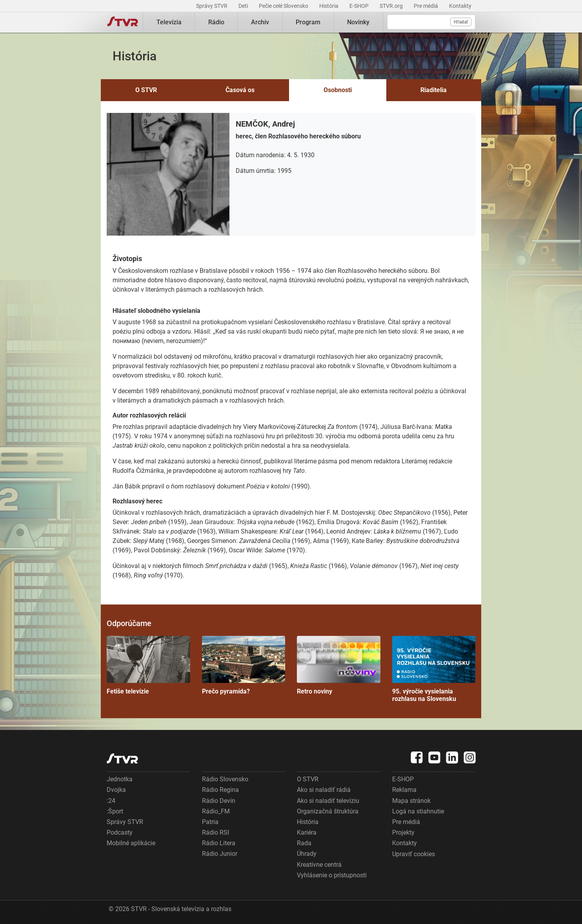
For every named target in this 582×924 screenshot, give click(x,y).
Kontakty (460, 6)
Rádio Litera (219, 843)
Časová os (240, 90)
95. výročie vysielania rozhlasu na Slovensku (434, 669)
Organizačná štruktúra (328, 811)
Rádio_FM (216, 811)
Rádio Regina (220, 790)
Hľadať (461, 22)
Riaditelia (434, 90)
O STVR (146, 90)
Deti (244, 6)
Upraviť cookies (414, 854)
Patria (210, 822)
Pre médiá (426, 6)
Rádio (216, 22)
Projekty (403, 832)
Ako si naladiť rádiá (324, 790)
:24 (111, 801)
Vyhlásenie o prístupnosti (332, 875)
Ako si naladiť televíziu (328, 801)
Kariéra (307, 832)
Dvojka (116, 790)
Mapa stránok (411, 801)
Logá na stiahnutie (418, 811)
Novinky (358, 22)
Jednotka (120, 779)
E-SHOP (360, 6)
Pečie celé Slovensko (284, 6)
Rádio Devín (219, 801)
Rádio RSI (216, 832)
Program (308, 22)
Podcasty (120, 832)
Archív (260, 22)
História (329, 6)
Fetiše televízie (148, 665)
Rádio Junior (220, 854)
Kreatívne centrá (319, 865)
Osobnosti (338, 90)
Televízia (169, 22)
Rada (304, 843)
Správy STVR (212, 6)
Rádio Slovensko (225, 779)
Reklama (404, 790)
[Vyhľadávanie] (431, 22)
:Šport (115, 811)
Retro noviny (339, 665)
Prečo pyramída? (244, 665)
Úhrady (307, 854)
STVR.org (392, 6)
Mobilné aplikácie (131, 843)
